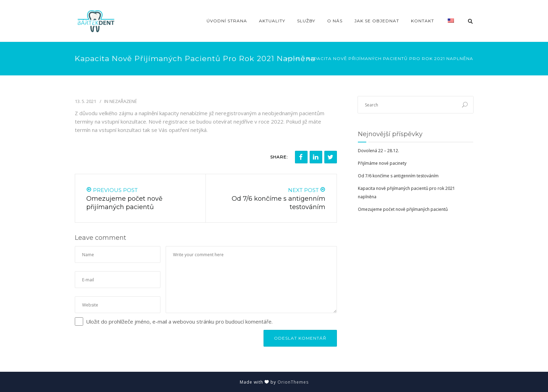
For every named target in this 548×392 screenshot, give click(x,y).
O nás (335, 21)
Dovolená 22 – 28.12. (378, 151)
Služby (306, 21)
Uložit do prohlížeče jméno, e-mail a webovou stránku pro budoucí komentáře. (179, 321)
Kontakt (423, 21)
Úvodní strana (227, 21)
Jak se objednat (377, 21)
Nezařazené (123, 101)
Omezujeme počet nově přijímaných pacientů (403, 209)
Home (293, 58)
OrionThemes (293, 382)
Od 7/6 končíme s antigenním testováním (398, 176)
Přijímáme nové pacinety (382, 163)
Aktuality (272, 21)
